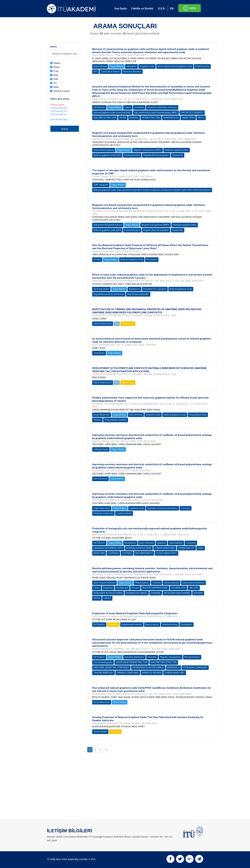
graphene (161, 543)
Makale (57, 63)
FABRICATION (188, 118)
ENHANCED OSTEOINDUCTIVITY (108, 548)
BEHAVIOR (198, 593)
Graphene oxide (147, 66)
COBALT (107, 598)
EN (172, 9)
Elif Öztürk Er (99, 107)
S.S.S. (162, 9)
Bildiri (56, 87)
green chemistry (147, 543)
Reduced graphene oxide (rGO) (107, 155)
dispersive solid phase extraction (162, 107)
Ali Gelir (97, 259)
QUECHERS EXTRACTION (105, 118)
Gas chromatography (103, 662)
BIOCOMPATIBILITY (144, 553)
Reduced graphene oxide (181, 289)
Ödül (56, 79)
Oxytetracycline (202, 66)
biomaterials (130, 543)
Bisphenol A (134, 289)
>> (106, 750)
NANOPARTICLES (171, 118)
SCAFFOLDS (113, 553)
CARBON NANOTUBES (165, 548)
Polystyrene (152, 259)
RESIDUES (134, 118)
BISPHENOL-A (173, 668)
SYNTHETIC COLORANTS (192, 113)
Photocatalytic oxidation (116, 420)
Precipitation (187, 624)
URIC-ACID (194, 588)
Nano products (152, 624)
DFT (96, 72)
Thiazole (156, 583)
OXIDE (201, 548)
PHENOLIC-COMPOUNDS (128, 673)
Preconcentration (192, 657)
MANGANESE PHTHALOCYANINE (108, 593)
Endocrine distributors (134, 657)
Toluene (97, 420)
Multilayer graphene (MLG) (177, 150)
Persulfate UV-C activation (155, 289)
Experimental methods (132, 624)
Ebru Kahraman (100, 479)
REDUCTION (99, 553)
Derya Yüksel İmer (102, 415)
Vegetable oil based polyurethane (163, 508)
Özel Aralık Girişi (59, 119)
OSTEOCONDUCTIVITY (166, 553)
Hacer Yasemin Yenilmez (104, 583)
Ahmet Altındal (100, 732)
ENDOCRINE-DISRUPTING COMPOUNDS (111, 668)
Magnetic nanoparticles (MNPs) (147, 150)
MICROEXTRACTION (151, 118)
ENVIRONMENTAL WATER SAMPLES (148, 668)
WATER (123, 118)
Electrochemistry (172, 583)
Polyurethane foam (198, 415)
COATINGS (127, 553)
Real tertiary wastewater (138, 294)
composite (191, 543)
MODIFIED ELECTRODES (137, 593)
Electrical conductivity (103, 513)
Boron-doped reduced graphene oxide (175, 66)
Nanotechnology (170, 624)
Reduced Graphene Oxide (132, 259)
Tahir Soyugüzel (101, 185)
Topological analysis (110, 72)
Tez (55, 83)
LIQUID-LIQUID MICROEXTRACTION (132, 662)
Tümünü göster (57, 105)
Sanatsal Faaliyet (61, 91)
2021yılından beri (59, 114)
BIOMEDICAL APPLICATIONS (139, 548)
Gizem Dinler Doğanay (104, 150)
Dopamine (108, 588)
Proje (56, 71)
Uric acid (135, 588)
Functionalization (132, 155)
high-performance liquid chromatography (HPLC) (156, 113)
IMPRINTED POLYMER (152, 673)
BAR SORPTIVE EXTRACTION (164, 662)
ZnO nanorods (136, 415)
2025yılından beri (59, 111)
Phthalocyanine (142, 583)
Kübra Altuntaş (100, 66)
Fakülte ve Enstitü (142, 9)
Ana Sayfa (120, 9)
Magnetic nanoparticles (171, 657)
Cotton (128, 107)
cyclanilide (139, 107)
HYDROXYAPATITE (186, 548)
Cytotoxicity (178, 155)
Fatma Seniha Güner (103, 324)
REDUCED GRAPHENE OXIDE (155, 588)
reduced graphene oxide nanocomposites (112, 113)
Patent (56, 67)
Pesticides (152, 657)
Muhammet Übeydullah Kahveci (108, 225)
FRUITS (201, 118)
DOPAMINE (156, 593)
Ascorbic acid (122, 588)
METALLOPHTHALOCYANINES (177, 593)
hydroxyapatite (176, 543)
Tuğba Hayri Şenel (102, 508)
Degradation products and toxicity (109, 294)
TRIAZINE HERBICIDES (103, 673)
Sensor (97, 588)
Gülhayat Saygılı (101, 449)
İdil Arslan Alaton (101, 289)
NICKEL (97, 598)
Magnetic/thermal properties (156, 155)
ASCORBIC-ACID (178, 588)
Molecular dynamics (132, 72)
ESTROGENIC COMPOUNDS (195, 668)
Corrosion (186, 508)
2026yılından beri (59, 108)
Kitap (56, 75)
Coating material (124, 513)
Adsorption (131, 66)
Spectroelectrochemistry (193, 583)
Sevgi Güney (99, 353)
